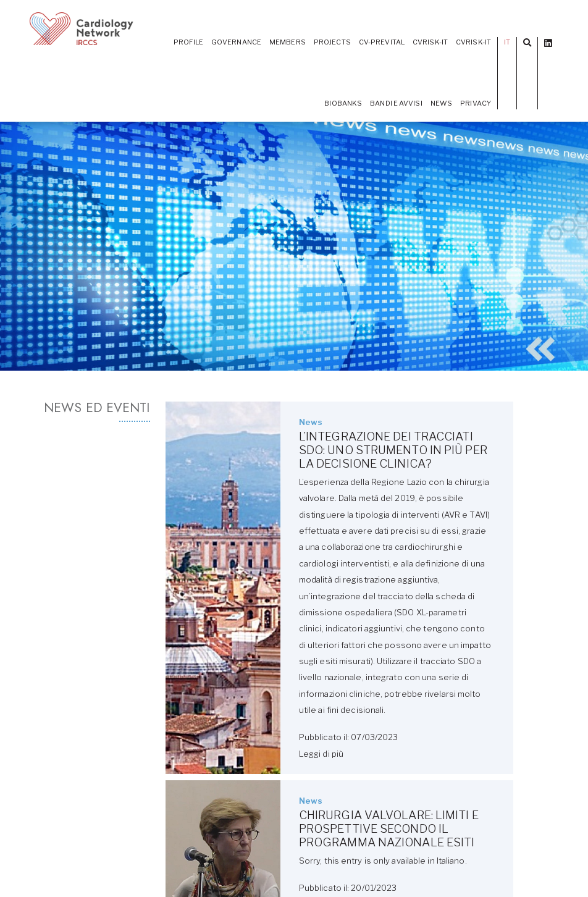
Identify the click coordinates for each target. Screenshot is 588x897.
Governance (236, 42)
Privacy (476, 103)
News (441, 103)
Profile (188, 42)
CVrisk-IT (473, 42)
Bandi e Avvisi (396, 103)
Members (288, 42)
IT (507, 42)
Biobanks (343, 103)
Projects (332, 42)
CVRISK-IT (430, 42)
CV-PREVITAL (382, 42)
